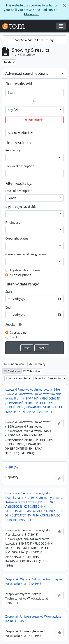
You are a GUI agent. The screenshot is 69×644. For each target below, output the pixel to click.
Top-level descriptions (25, 270)
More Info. (32, 14)
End (8, 307)
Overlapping (18, 333)
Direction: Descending (49, 378)
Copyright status (17, 238)
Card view (12, 371)
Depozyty (12, 467)
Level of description (19, 191)
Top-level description (20, 166)
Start (9, 292)
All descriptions (20, 275)
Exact (13, 337)
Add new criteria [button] (19, 133)
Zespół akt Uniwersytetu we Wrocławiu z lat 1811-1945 (33, 619)
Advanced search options (27, 73)
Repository (13, 150)
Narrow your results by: (34, 40)
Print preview (14, 364)
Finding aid (13, 223)
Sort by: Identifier (17, 378)
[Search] (34, 92)
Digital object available (21, 207)
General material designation (26, 254)
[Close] (64, 5)
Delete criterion (35, 120)
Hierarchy (37, 364)
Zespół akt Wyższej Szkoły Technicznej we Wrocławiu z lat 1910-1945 (34, 581)
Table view (32, 371)
